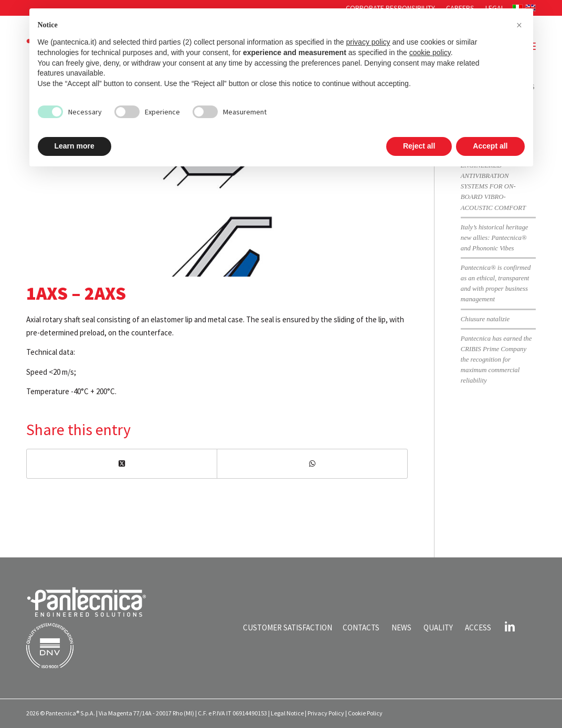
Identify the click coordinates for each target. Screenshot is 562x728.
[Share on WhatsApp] (312, 464)
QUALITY (438, 627)
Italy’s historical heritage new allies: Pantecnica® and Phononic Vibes (495, 238)
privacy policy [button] (368, 42)
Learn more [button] (75, 146)
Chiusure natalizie (485, 319)
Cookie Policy (365, 713)
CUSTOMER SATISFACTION (288, 627)
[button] (519, 25)
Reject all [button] (419, 146)
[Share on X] (122, 464)
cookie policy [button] (430, 52)
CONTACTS (361, 627)
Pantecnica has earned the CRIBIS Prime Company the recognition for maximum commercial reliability (496, 360)
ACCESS (478, 627)
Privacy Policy (326, 713)
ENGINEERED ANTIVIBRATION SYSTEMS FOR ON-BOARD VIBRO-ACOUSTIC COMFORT (493, 187)
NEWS (401, 627)
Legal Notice (287, 713)
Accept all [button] (490, 146)
